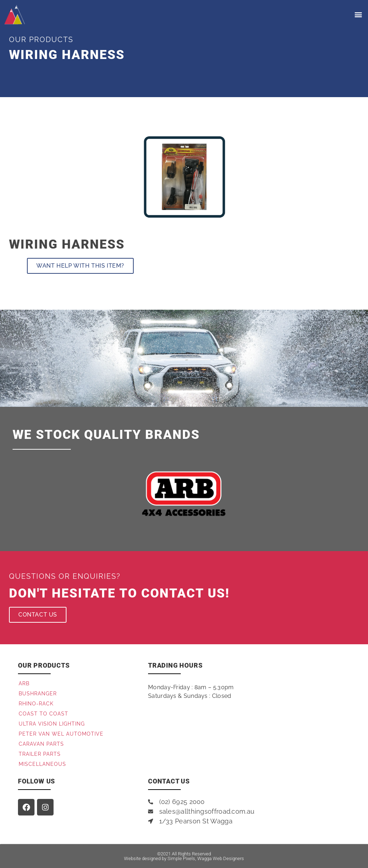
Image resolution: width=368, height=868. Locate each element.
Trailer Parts (40, 754)
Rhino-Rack (36, 704)
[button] (358, 15)
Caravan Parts (41, 744)
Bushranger (38, 694)
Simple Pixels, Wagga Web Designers (206, 858)
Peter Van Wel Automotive (61, 734)
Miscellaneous (42, 764)
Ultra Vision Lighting (52, 724)
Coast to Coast (43, 714)
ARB (24, 683)
